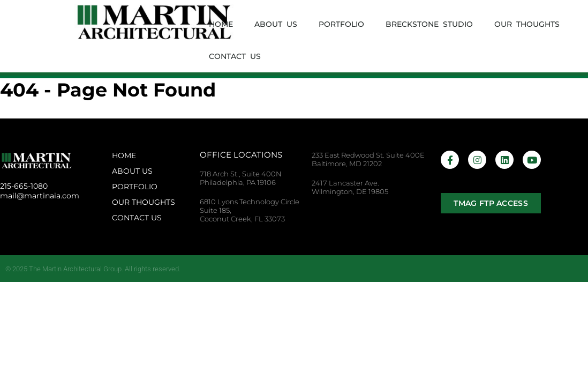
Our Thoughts (527, 24)
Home (221, 24)
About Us (276, 24)
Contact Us (235, 56)
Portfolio (341, 24)
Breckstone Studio (429, 24)
